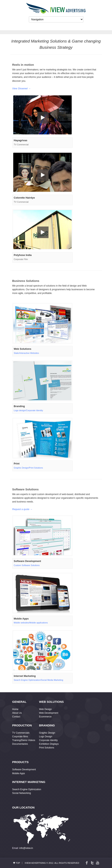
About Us (17, 713)
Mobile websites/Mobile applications (31, 623)
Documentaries (20, 744)
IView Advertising (35, 863)
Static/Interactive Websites (26, 353)
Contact (16, 717)
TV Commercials (21, 733)
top (18, 863)
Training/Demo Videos (24, 740)
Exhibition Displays (49, 744)
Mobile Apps (19, 773)
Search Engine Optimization (27, 789)
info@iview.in (26, 848)
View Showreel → (21, 89)
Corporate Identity (48, 740)
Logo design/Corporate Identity (28, 410)
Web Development (49, 713)
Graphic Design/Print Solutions (28, 468)
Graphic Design (47, 733)
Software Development (24, 769)
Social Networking (22, 793)
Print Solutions (47, 748)
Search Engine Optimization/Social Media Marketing (39, 680)
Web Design (45, 709)
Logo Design (46, 737)
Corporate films (20, 737)
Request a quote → (22, 509)
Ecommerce (45, 717)
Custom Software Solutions (27, 565)
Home (15, 709)
